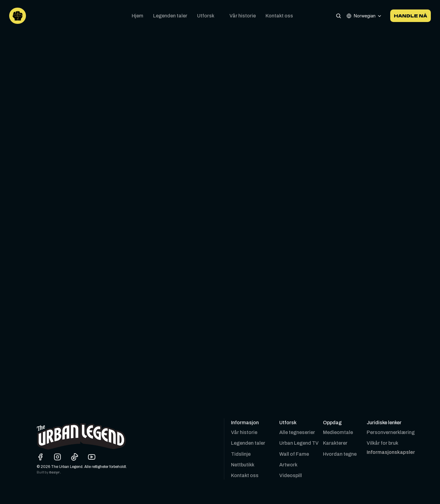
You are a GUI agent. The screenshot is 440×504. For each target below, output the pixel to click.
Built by (43, 472)
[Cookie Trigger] (391, 452)
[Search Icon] (339, 16)
